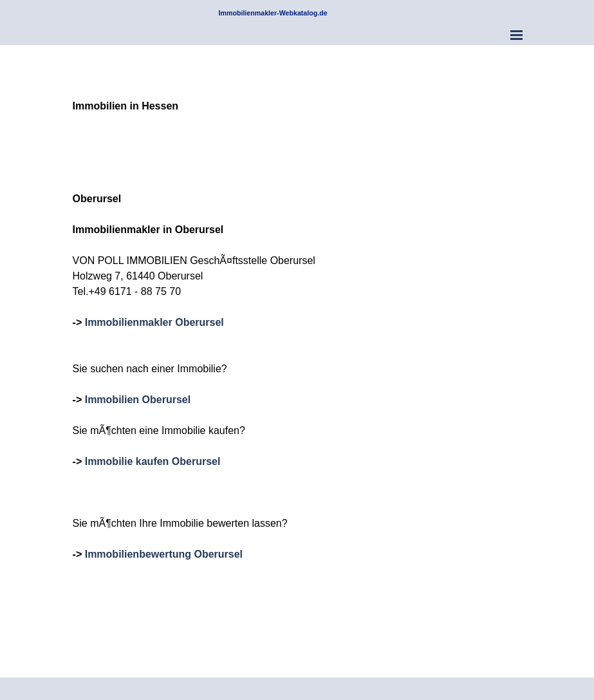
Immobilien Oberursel (138, 400)
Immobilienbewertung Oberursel (164, 554)
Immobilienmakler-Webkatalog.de (273, 13)
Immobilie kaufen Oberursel (153, 461)
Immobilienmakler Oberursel (154, 322)
